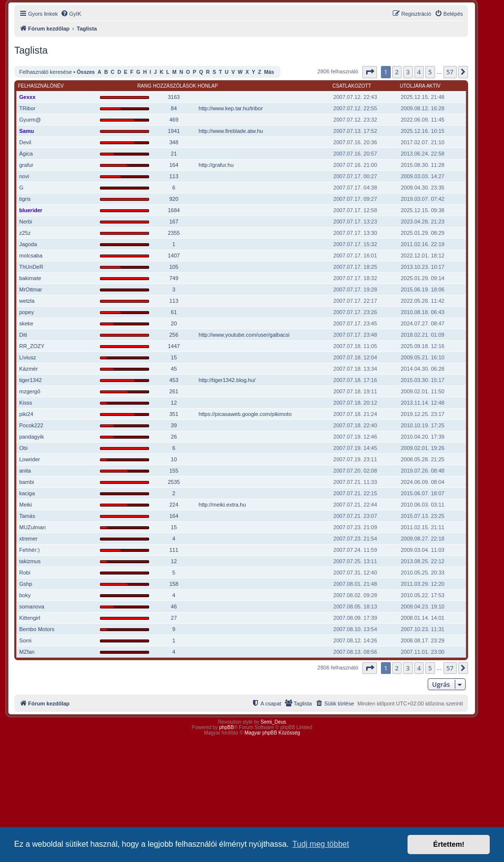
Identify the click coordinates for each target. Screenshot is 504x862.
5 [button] (430, 72)
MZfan (27, 652)
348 (174, 142)
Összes (86, 72)
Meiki (26, 505)
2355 (174, 233)
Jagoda (28, 244)
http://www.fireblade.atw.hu (231, 131)
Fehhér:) (30, 550)
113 (174, 176)
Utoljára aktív (420, 86)
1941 (174, 131)
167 (174, 222)
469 (174, 120)
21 (174, 154)
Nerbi (26, 222)
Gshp (26, 584)
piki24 (26, 414)
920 (174, 199)
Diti (23, 335)
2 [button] (397, 72)
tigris (25, 199)
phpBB (226, 727)
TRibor (27, 108)
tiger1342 (31, 380)
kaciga (27, 493)
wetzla (27, 301)
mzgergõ (30, 391)
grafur (26, 165)
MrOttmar (31, 289)
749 (174, 278)
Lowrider (30, 459)
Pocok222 (31, 425)
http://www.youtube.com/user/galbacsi (244, 335)
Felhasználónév (41, 86)
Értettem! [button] (449, 844)
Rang (144, 86)
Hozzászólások (175, 86)
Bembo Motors (37, 629)
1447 (174, 346)
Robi (25, 573)
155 (174, 471)
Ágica (26, 154)
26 (174, 437)
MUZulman (32, 527)
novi (24, 176)
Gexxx (27, 97)
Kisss (26, 403)
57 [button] (450, 72)
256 (174, 335)
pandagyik (31, 437)
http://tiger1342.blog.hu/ (227, 380)
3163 (174, 97)
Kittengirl (30, 618)
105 (174, 267)
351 (174, 414)
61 (174, 312)
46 (174, 607)
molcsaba (31, 255)
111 (174, 550)
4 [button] (419, 72)
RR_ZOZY (32, 346)
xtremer (28, 539)
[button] (370, 72)
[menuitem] (71, 14)
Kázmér (29, 369)
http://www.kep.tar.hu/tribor (231, 108)
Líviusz (28, 357)
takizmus (30, 561)
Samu (27, 131)
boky (25, 595)
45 (174, 369)
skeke (26, 323)
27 (174, 618)
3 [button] (408, 72)
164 (174, 165)
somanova (32, 607)
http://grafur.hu (216, 165)
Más (269, 72)
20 (174, 323)
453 (174, 380)
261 (174, 391)
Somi (25, 640)
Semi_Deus (274, 722)
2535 (174, 482)
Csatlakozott (352, 86)
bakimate (30, 278)
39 (174, 425)
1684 (174, 210)
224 (174, 505)
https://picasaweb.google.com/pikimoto (245, 414)
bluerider (31, 210)
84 (174, 108)
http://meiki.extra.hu (222, 505)
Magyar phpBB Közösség (272, 733)
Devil (25, 142)
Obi (23, 448)
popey (27, 312)
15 (174, 357)
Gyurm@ (30, 120)
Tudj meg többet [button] (321, 844)
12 (174, 403)
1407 (174, 255)
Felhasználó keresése (46, 72)
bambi (27, 482)
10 (174, 459)
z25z (25, 233)
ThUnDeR (31, 267)
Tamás (27, 516)
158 (174, 584)
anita (25, 471)
